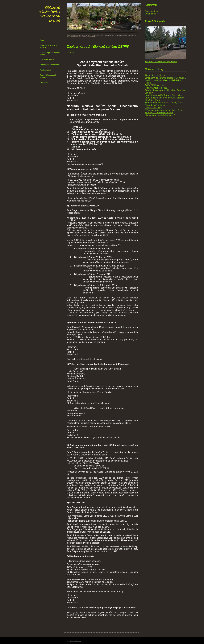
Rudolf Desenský (153, 108)
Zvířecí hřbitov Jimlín (155, 85)
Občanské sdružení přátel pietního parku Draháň (49, 14)
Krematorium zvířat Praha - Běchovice (164, 95)
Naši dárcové (46, 70)
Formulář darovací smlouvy (48, 76)
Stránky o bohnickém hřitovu (159, 113)
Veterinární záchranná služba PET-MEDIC (166, 78)
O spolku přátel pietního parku (50, 54)
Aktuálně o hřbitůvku (155, 75)
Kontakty (44, 82)
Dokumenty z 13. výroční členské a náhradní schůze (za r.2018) (113, 35)
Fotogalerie (150, 14)
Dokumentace (152, 11)
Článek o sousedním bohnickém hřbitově (165, 110)
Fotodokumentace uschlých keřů (161, 61)
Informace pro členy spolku (49, 46)
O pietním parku (47, 60)
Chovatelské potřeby (155, 105)
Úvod (42, 40)
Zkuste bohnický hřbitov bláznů (160, 115)
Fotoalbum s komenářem (51, 65)
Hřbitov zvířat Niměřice (156, 88)
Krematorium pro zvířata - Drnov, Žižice (164, 103)
